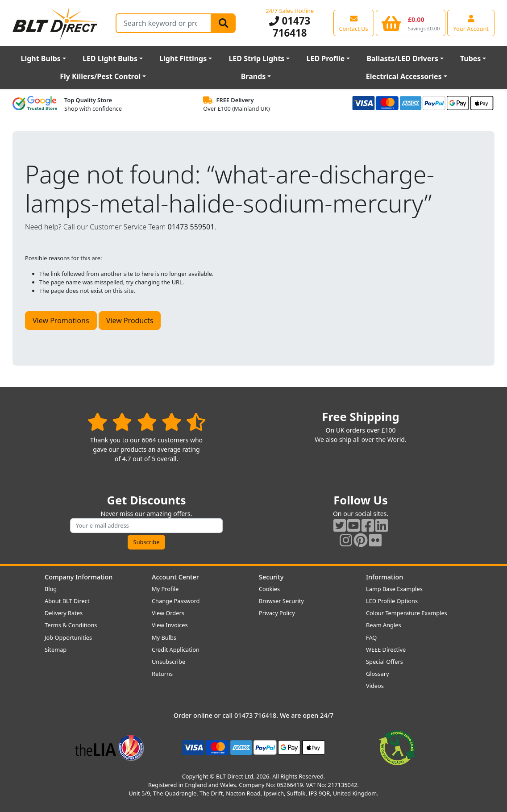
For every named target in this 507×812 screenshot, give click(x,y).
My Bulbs (164, 637)
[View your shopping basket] (411, 23)
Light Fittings (183, 58)
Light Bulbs (41, 58)
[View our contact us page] (354, 23)
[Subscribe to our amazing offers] (146, 526)
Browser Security (281, 601)
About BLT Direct (67, 601)
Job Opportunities (68, 637)
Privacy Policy (277, 613)
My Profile (165, 589)
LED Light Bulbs (110, 58)
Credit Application (176, 650)
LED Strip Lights (256, 58)
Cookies (269, 589)
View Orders (168, 613)
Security (271, 577)
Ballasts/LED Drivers (402, 58)
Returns (162, 674)
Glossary (378, 674)
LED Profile (326, 58)
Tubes (471, 58)
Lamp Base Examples (394, 589)
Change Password (176, 601)
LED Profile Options (392, 601)
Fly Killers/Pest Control (100, 76)
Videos (375, 686)
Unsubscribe (168, 662)
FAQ (371, 637)
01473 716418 (290, 27)
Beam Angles (384, 625)
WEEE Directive (386, 650)
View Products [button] (130, 321)
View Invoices (170, 625)
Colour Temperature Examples (407, 613)
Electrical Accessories (404, 76)
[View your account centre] (471, 23)
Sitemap (56, 650)
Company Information (79, 577)
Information (384, 577)
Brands (253, 76)
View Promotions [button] (61, 321)
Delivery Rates (64, 613)
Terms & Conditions (71, 625)
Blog (51, 589)
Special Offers (384, 662)
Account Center (175, 577)
